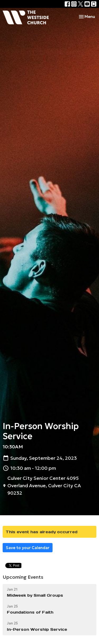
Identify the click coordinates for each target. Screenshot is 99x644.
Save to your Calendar (28, 548)
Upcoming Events (23, 577)
